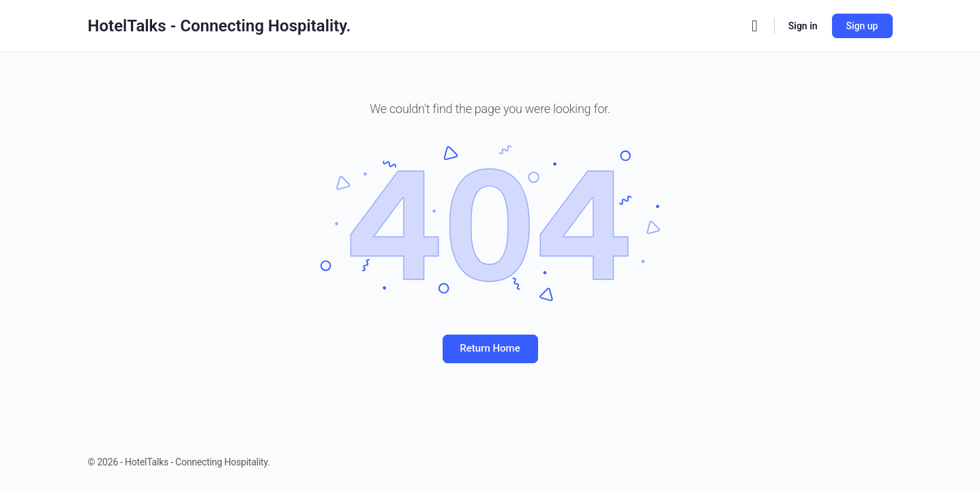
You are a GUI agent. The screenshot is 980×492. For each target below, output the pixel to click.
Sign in (803, 26)
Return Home (490, 348)
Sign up (862, 26)
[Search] (755, 26)
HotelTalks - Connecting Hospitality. (220, 26)
